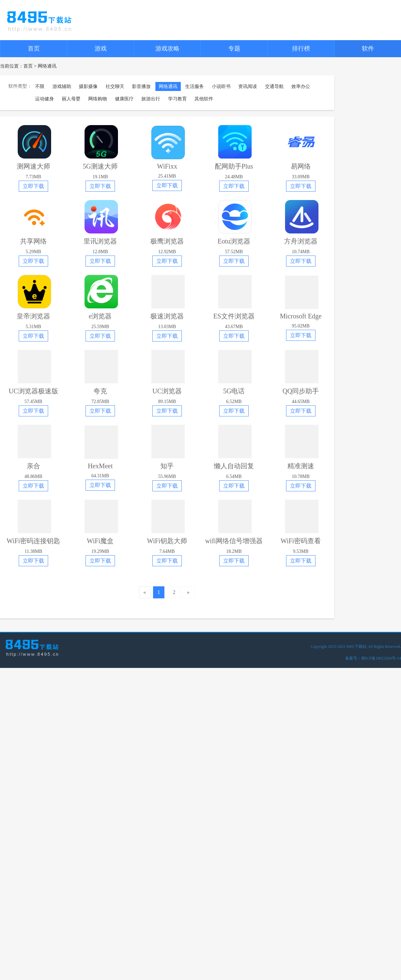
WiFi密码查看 (301, 541)
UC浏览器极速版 (33, 391)
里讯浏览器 (100, 241)
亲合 (33, 466)
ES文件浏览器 (234, 316)
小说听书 (221, 86)
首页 (34, 48)
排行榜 (301, 48)
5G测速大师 (100, 166)
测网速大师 (33, 166)
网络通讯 (168, 86)
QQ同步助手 (301, 391)
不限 (40, 86)
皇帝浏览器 (33, 316)
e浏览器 (100, 316)
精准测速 (301, 466)
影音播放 (141, 86)
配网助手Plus (234, 166)
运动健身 (44, 99)
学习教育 (177, 99)
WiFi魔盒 (100, 541)
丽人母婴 (71, 99)
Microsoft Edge (301, 316)
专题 (234, 48)
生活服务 (194, 86)
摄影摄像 (88, 86)
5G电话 (234, 391)
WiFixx (167, 166)
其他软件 (204, 99)
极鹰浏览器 (167, 241)
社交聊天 (115, 86)
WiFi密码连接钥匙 (33, 541)
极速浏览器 (167, 316)
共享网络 (33, 241)
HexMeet (100, 466)
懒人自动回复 (234, 466)
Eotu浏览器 (234, 241)
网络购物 (98, 99)
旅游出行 (151, 99)
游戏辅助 (62, 86)
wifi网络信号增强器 (234, 541)
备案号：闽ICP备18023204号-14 (373, 658)
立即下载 (33, 186)
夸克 (100, 391)
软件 (368, 48)
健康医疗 (124, 99)
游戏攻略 (167, 48)
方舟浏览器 (301, 241)
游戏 (101, 48)
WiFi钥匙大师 (167, 541)
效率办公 (301, 86)
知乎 (167, 466)
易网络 (301, 166)
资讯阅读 (248, 86)
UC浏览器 (167, 391)
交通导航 (274, 86)
